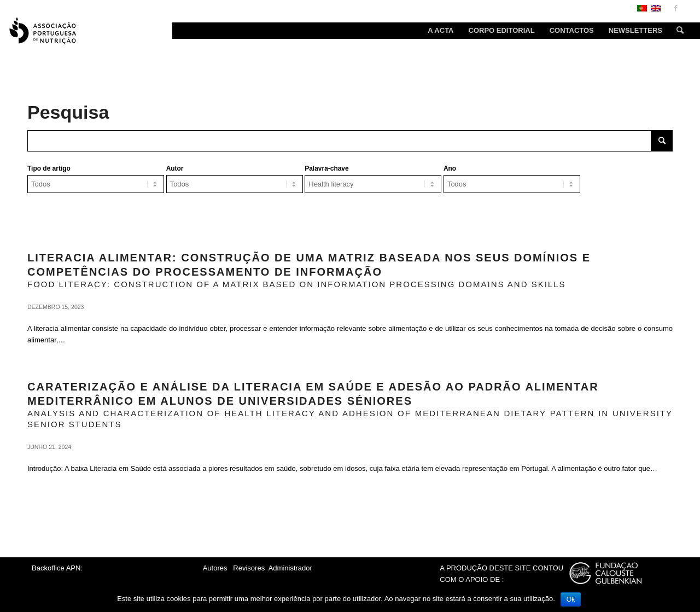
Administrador (290, 568)
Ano (450, 168)
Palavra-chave (326, 168)
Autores (215, 568)
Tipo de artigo (49, 168)
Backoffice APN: (57, 568)
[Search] (676, 31)
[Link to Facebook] (675, 8)
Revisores (248, 568)
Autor (175, 168)
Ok (571, 599)
